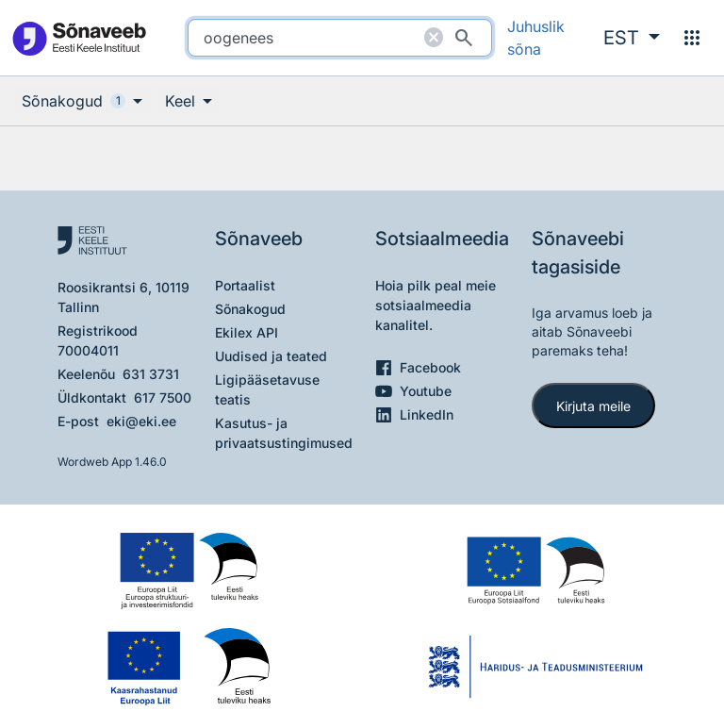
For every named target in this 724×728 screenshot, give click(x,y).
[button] (632, 38)
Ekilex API (247, 332)
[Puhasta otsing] (434, 38)
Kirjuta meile (593, 406)
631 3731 (151, 374)
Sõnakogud (250, 309)
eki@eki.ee (141, 421)
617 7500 (163, 397)
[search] (340, 38)
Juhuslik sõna (536, 38)
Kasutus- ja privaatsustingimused (284, 433)
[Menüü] (692, 38)
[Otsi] (464, 38)
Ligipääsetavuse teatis (267, 389)
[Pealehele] (79, 38)
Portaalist (245, 285)
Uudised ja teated (271, 356)
